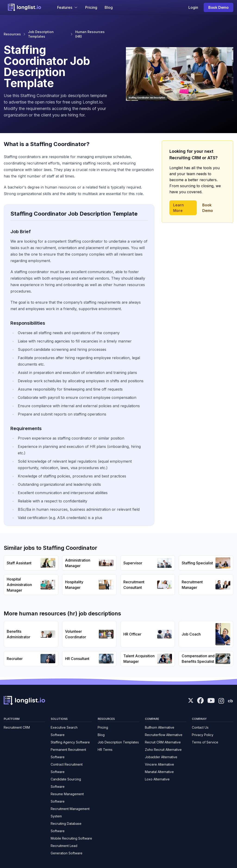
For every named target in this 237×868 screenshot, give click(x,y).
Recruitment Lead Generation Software (67, 849)
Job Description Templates (41, 34)
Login (193, 7)
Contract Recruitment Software (67, 768)
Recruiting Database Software (66, 827)
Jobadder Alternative (161, 757)
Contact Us (200, 727)
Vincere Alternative (159, 764)
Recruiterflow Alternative (164, 735)
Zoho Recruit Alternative (163, 750)
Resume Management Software (67, 798)
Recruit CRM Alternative (163, 742)
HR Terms (105, 750)
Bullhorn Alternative (160, 727)
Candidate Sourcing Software (66, 783)
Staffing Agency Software (70, 742)
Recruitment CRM (17, 727)
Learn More (178, 208)
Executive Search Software (64, 731)
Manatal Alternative (159, 772)
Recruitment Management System (70, 812)
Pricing (91, 7)
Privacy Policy (203, 735)
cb (230, 701)
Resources (12, 34)
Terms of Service (205, 742)
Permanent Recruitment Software (68, 753)
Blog (109, 7)
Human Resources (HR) (90, 34)
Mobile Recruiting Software (71, 838)
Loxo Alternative (157, 779)
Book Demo (218, 7)
